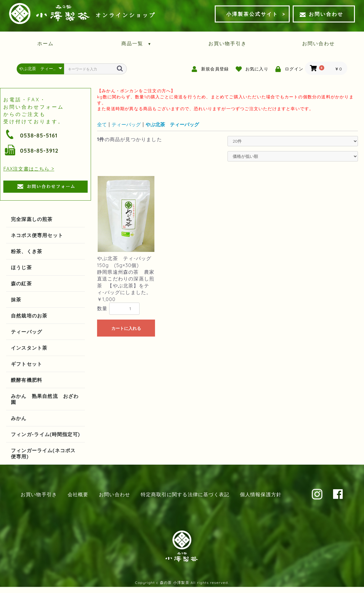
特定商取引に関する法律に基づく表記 (185, 494)
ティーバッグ (27, 332)
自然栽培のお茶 (29, 316)
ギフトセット (27, 364)
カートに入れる (126, 328)
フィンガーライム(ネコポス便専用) (43, 453)
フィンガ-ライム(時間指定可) (45, 434)
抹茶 (16, 300)
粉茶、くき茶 (27, 251)
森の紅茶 (21, 283)
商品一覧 (137, 43)
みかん (19, 418)
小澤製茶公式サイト (252, 14)
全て (102, 124)
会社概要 (78, 494)
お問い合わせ (322, 14)
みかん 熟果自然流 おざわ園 (45, 399)
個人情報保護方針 (261, 494)
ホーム (45, 43)
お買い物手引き (227, 43)
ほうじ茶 (21, 267)
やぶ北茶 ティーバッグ (172, 124)
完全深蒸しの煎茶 (32, 219)
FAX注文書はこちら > (29, 169)
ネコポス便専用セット (37, 235)
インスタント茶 (29, 348)
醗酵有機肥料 (27, 380)
